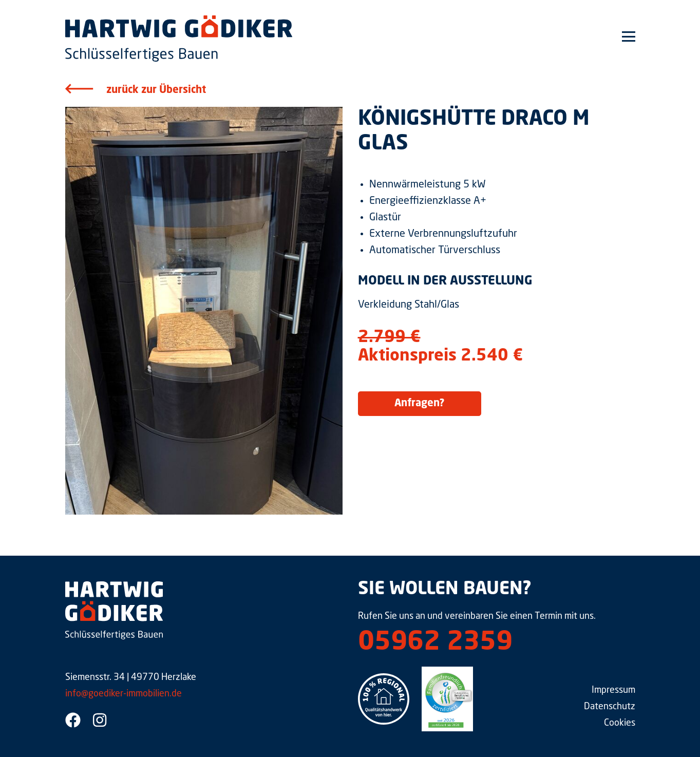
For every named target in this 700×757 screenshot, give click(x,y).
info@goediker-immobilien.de (124, 694)
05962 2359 (435, 643)
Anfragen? (420, 404)
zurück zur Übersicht (156, 90)
